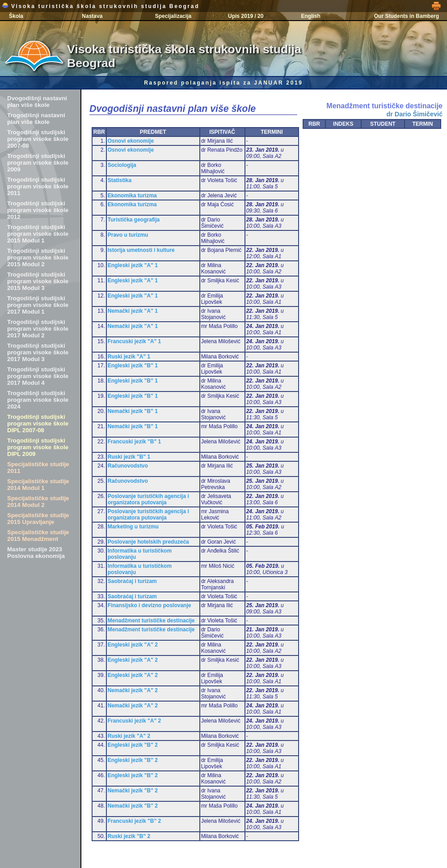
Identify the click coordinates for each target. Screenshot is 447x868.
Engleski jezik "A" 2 (133, 645)
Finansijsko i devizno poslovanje (150, 605)
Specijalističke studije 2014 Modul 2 (38, 502)
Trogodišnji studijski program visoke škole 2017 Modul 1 (38, 305)
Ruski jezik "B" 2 (129, 836)
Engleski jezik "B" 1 (133, 366)
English (310, 16)
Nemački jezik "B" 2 (133, 791)
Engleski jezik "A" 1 (133, 265)
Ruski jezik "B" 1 (129, 457)
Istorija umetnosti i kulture (141, 250)
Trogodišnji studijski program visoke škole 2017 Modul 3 (38, 352)
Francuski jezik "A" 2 (134, 721)
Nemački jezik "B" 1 (133, 411)
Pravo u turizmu (128, 235)
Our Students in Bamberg (407, 16)
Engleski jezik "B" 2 (133, 745)
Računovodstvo (128, 466)
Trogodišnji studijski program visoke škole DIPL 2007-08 (38, 423)
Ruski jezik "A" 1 (129, 357)
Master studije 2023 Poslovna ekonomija (36, 553)
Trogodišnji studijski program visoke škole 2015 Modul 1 (38, 234)
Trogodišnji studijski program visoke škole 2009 (38, 163)
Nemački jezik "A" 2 (133, 690)
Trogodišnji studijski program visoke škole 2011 (38, 186)
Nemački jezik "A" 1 (133, 311)
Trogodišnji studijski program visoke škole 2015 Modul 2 (38, 257)
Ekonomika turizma (132, 196)
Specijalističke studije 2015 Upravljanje (38, 519)
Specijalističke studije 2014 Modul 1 (38, 485)
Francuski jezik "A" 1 (134, 341)
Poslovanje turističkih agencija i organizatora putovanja (148, 499)
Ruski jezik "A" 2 (129, 736)
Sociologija (122, 165)
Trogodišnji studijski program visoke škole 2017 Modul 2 (38, 329)
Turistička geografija (134, 220)
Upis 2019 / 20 (246, 16)
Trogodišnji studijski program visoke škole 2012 (38, 210)
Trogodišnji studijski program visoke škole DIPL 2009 (38, 447)
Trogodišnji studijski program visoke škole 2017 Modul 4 (38, 376)
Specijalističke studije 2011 (38, 468)
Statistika (120, 180)
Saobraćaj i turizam (132, 581)
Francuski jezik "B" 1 (134, 442)
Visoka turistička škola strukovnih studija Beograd (101, 6)
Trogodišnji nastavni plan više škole (36, 119)
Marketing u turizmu (133, 527)
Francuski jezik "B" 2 (134, 821)
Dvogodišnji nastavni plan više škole (37, 102)
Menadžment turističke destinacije (151, 621)
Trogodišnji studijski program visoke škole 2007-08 (38, 139)
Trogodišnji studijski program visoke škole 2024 (38, 400)
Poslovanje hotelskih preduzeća (148, 542)
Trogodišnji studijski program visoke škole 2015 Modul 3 (38, 281)
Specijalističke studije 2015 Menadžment (38, 536)
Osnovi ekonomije (131, 141)
